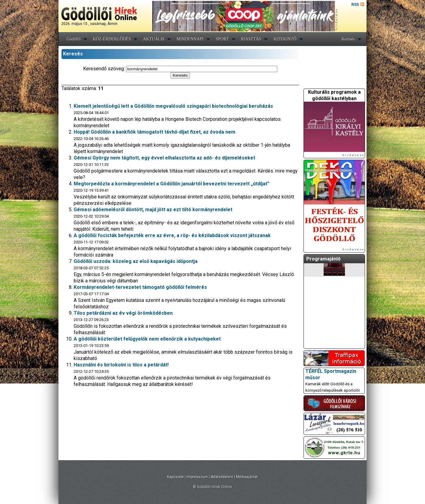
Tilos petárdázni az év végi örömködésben (123, 313)
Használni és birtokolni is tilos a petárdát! (121, 365)
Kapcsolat (176, 477)
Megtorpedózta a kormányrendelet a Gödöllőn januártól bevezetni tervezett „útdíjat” (172, 184)
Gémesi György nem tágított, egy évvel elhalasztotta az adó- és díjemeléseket (164, 158)
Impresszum (197, 477)
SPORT (222, 39)
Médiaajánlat (247, 477)
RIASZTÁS (251, 39)
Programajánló (323, 259)
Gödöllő (74, 39)
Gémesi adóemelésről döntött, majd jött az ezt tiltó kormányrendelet (153, 210)
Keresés (348, 39)
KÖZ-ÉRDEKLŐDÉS (112, 39)
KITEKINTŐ (285, 39)
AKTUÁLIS (154, 39)
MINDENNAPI (190, 39)
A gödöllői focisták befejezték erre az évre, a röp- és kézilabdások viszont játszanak (172, 235)
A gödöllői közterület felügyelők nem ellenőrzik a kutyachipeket (147, 339)
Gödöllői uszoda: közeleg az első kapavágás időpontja (136, 261)
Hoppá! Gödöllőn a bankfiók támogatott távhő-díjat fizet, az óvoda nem (155, 132)
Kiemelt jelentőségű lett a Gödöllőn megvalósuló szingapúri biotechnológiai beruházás (173, 106)
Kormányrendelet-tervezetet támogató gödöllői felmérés (140, 287)
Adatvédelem (222, 477)
